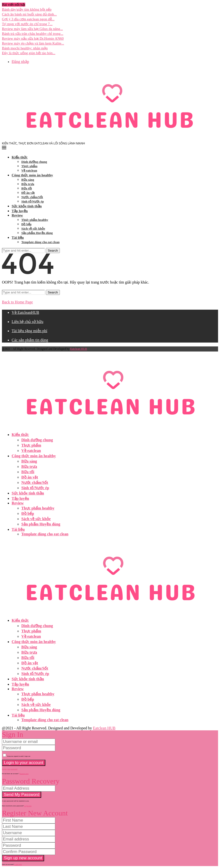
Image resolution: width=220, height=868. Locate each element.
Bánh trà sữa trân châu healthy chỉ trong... (33, 34)
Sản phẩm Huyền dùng (37, 233)
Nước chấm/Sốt (32, 197)
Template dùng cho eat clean (40, 242)
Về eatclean (29, 170)
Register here (24, 774)
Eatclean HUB (79, 349)
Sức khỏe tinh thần (27, 206)
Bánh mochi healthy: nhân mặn (25, 48)
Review (17, 215)
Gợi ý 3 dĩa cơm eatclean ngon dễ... (28, 19)
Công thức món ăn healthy (32, 175)
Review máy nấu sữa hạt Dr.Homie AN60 (33, 38)
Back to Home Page (17, 302)
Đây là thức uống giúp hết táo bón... (29, 53)
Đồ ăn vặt (28, 193)
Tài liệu (18, 238)
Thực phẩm (29, 166)
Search (53, 251)
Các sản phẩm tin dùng (30, 340)
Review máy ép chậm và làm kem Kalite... (33, 43)
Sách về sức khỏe (33, 228)
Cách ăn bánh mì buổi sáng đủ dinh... (29, 14)
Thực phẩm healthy (35, 220)
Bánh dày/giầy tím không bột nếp (27, 9)
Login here (28, 806)
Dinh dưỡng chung (34, 162)
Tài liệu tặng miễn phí (29, 331)
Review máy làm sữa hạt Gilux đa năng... (32, 29)
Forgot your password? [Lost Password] (10, 769)
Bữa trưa (28, 184)
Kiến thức (20, 157)
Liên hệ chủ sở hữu (27, 322)
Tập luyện (20, 211)
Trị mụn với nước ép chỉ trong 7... (27, 24)
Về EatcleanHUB (25, 312)
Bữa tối (27, 188)
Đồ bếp (26, 224)
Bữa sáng (28, 180)
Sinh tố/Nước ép (33, 201)
